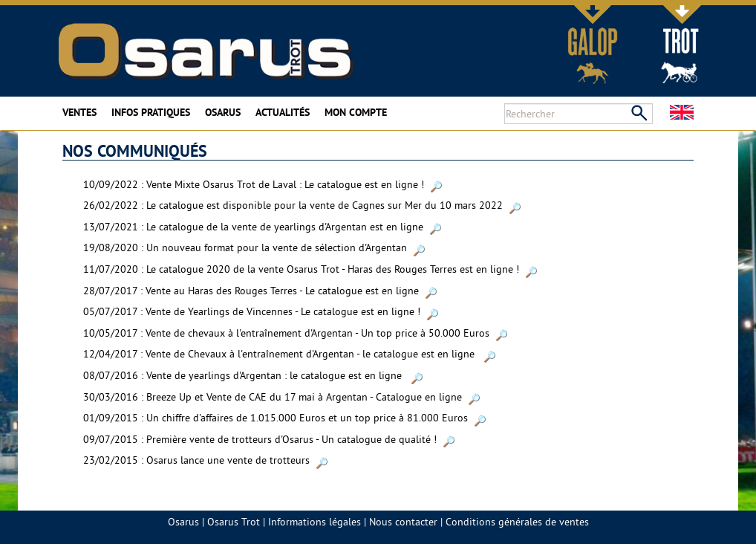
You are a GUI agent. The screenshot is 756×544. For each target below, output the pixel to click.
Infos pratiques (151, 112)
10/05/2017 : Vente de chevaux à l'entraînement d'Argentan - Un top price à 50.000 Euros (295, 333)
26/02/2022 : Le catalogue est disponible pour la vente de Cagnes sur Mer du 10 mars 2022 (302, 205)
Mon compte (356, 112)
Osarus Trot (234, 522)
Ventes (79, 112)
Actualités (283, 112)
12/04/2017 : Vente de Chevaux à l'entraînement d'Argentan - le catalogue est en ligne (289, 354)
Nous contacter (403, 522)
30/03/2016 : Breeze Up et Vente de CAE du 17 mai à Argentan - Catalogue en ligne (281, 397)
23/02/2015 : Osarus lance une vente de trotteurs (205, 460)
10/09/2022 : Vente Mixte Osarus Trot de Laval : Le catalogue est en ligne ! (263, 184)
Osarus (223, 112)
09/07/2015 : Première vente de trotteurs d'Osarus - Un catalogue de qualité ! (269, 439)
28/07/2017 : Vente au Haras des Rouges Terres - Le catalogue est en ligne (260, 291)
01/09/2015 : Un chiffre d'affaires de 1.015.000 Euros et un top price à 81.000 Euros (284, 418)
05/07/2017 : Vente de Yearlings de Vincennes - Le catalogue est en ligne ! (261, 311)
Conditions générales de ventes (517, 522)
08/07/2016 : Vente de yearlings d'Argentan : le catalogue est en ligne (253, 375)
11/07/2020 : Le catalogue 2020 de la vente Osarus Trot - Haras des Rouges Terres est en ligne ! (310, 269)
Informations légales (315, 522)
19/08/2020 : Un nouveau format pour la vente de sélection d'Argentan (254, 247)
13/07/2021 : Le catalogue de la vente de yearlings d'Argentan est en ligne (262, 227)
